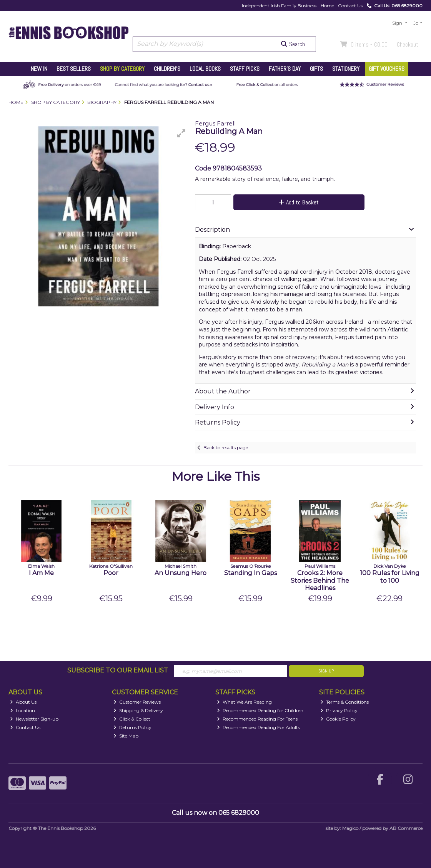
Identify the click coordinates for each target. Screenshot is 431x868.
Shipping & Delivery (138, 710)
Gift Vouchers (387, 69)
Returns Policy (132, 727)
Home (327, 6)
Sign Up (326, 671)
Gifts (316, 69)
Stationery (346, 69)
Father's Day (285, 69)
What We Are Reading (244, 702)
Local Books (205, 69)
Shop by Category (122, 69)
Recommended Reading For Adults (258, 727)
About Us (23, 702)
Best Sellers (74, 69)
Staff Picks (245, 69)
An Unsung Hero (181, 573)
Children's (167, 69)
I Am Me (41, 573)
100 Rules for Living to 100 (390, 577)
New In (39, 69)
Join (418, 23)
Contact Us (350, 6)
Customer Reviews (137, 702)
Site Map (126, 736)
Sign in (400, 23)
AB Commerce (406, 828)
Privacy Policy (339, 710)
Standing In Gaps (250, 573)
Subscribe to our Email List (118, 670)
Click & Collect (132, 719)
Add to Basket (299, 202)
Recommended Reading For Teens (257, 719)
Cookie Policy (338, 719)
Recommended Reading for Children (260, 710)
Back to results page (226, 447)
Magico (350, 828)
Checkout (408, 44)
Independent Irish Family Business (279, 6)
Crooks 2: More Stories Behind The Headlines (320, 580)
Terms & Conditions (344, 702)
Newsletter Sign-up (34, 719)
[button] (181, 133)
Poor (111, 573)
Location (22, 710)
